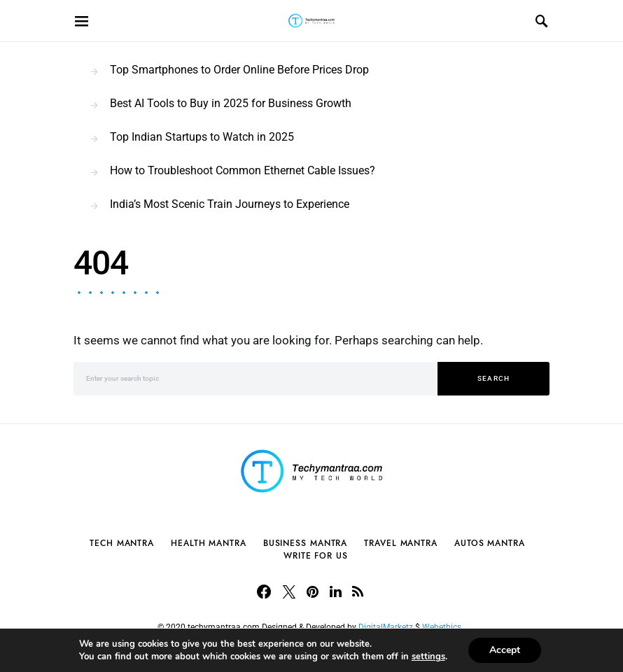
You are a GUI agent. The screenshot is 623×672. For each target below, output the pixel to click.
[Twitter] (289, 591)
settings (428, 657)
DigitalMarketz (386, 627)
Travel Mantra (401, 543)
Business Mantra (306, 543)
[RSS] (358, 591)
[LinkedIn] (336, 591)
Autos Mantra (490, 543)
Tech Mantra (122, 543)
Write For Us (316, 556)
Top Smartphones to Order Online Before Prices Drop (239, 70)
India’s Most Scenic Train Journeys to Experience (230, 204)
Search (494, 378)
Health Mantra (209, 543)
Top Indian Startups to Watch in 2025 (202, 137)
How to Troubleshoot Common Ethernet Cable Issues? (243, 170)
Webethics (444, 627)
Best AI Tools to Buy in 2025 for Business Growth (231, 103)
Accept (505, 650)
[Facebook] (264, 591)
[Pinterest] (313, 591)
